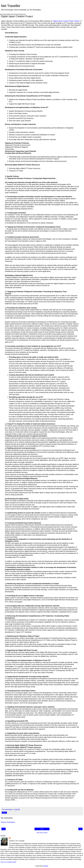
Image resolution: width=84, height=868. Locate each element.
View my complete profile (8, 862)
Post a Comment (8, 822)
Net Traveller (11, 6)
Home (42, 829)
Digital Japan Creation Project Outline (66, 21)
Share (4, 813)
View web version (42, 833)
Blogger (46, 866)
